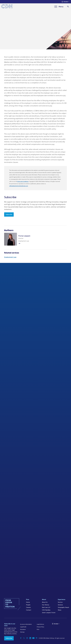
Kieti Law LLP (46, 607)
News (60, 610)
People (28, 605)
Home (28, 602)
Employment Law (10, 257)
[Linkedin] (30, 638)
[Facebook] (21, 638)
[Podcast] (37, 638)
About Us (45, 602)
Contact (29, 610)
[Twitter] (24, 638)
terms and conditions (23, 181)
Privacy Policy (40, 627)
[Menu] (59, 7)
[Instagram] (27, 638)
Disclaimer (23, 629)
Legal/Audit (23, 627)
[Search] (68, 7)
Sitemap (22, 632)
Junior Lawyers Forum (49, 613)
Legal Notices (40, 624)
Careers (28, 607)
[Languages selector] (65, 2)
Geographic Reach (63, 607)
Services (60, 605)
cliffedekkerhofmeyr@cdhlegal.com (19, 186)
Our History (46, 605)
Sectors (60, 602)
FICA (38, 629)
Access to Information (26, 624)
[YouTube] (33, 638)
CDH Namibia (46, 610)
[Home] (7, 7)
